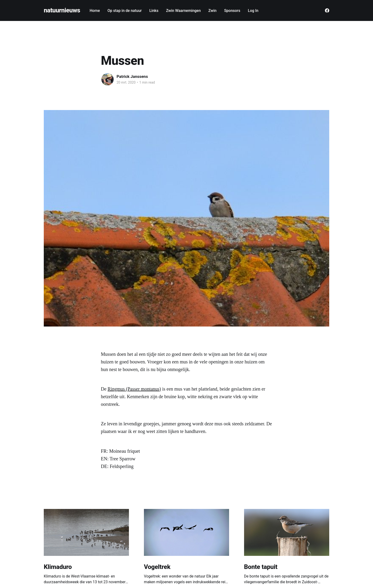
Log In (253, 11)
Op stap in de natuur (125, 11)
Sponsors (232, 11)
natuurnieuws (62, 10)
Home (95, 11)
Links (154, 11)
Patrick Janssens (132, 76)
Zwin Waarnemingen (183, 11)
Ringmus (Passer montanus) (134, 389)
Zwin (212, 11)
